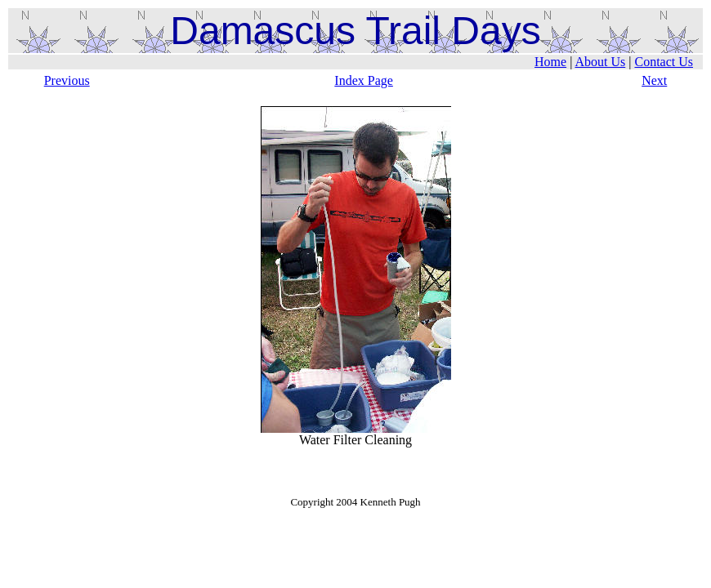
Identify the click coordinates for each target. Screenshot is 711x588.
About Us (600, 62)
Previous (67, 80)
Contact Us (664, 62)
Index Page (364, 80)
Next (654, 80)
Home (550, 62)
